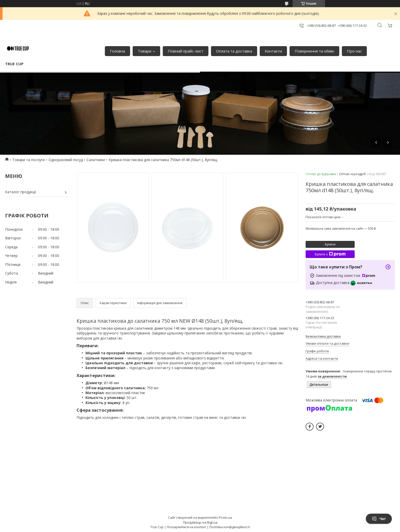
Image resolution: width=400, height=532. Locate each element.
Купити (330, 244)
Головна (117, 51)
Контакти (273, 51)
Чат (379, 519)
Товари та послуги (28, 160)
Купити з (330, 254)
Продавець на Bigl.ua (200, 522)
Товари (145, 51)
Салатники (96, 160)
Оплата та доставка (234, 51)
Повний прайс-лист (186, 51)
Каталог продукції (21, 192)
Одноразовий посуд (66, 160)
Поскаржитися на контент (186, 527)
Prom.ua (225, 517)
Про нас (354, 51)
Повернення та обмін (314, 51)
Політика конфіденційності (230, 527)
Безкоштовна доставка (323, 336)
